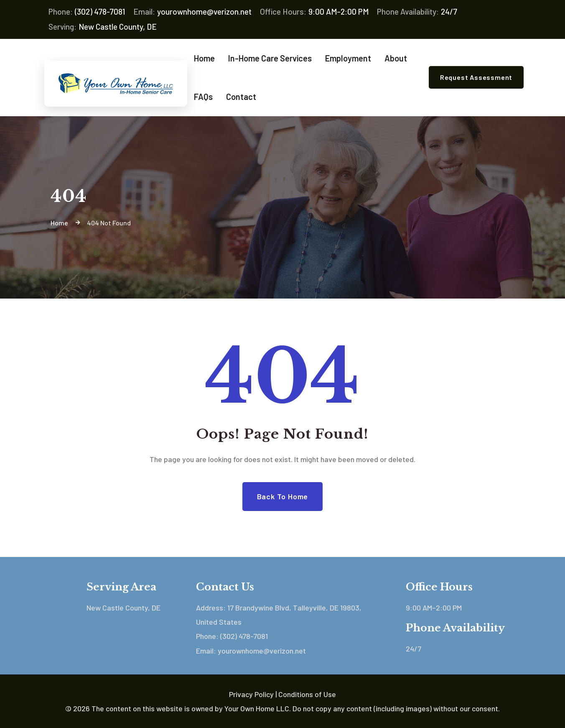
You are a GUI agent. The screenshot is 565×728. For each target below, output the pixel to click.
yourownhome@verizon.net (192, 12)
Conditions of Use (307, 694)
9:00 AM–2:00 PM (314, 12)
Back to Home (283, 496)
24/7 (417, 12)
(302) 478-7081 (87, 12)
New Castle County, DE (103, 27)
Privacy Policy (251, 694)
